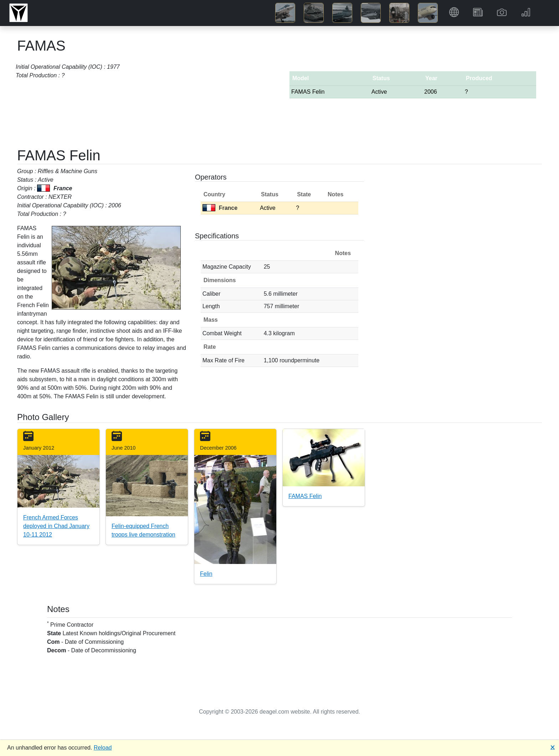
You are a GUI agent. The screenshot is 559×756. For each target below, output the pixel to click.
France (220, 208)
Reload (103, 748)
